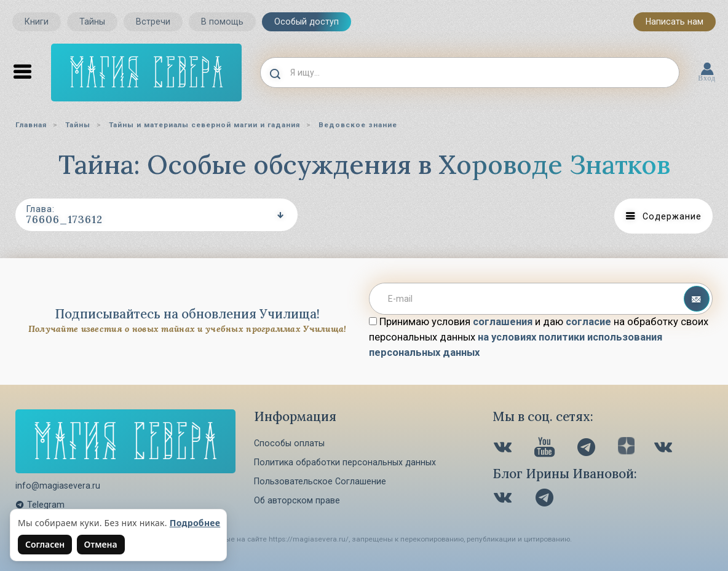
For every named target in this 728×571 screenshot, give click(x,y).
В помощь (222, 22)
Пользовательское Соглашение (320, 481)
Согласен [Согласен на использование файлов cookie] (45, 544)
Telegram (40, 505)
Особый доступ (307, 22)
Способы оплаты (289, 443)
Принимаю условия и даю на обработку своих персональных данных (539, 337)
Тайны (92, 22)
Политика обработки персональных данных (345, 462)
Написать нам (675, 22)
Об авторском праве (297, 500)
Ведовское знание (358, 125)
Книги (37, 22)
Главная (31, 125)
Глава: (41, 209)
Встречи (153, 22)
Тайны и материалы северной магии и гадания (204, 125)
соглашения (503, 322)
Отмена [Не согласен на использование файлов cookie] (101, 544)
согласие (588, 322)
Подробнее (195, 523)
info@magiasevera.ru (58, 486)
